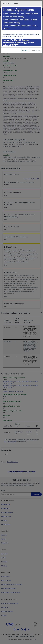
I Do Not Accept (35, 50)
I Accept (25, 50)
